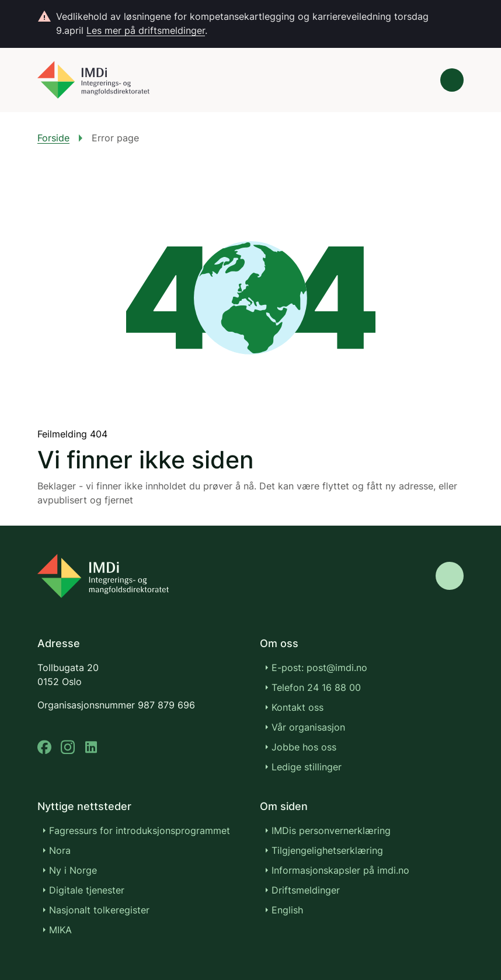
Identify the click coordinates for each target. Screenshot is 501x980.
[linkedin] (91, 747)
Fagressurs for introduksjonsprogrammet (140, 830)
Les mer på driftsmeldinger (146, 30)
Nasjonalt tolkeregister (99, 910)
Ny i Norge (73, 870)
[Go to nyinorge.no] (103, 576)
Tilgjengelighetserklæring (327, 850)
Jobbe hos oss (304, 747)
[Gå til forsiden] (93, 80)
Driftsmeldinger (306, 890)
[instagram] (68, 747)
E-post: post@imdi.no (319, 668)
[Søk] (419, 80)
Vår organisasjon (308, 727)
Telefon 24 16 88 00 (316, 687)
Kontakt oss (298, 707)
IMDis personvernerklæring (331, 830)
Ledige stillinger (307, 767)
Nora (60, 850)
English (287, 910)
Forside (53, 138)
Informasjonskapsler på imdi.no (340, 870)
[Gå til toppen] (450, 576)
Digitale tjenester (87, 890)
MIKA (60, 930)
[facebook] (44, 747)
